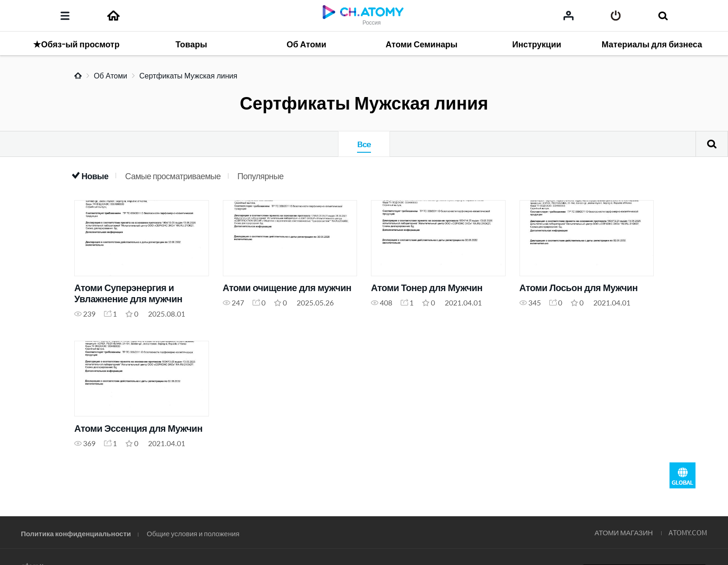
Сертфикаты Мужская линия (188, 75)
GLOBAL (682, 475)
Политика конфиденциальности (76, 533)
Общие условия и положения (193, 533)
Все (364, 144)
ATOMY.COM (688, 532)
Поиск (712, 144)
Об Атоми (110, 75)
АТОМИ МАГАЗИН (624, 532)
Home (78, 76)
